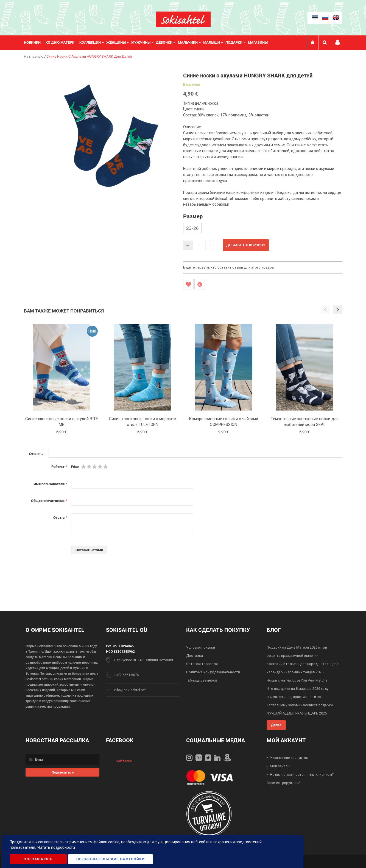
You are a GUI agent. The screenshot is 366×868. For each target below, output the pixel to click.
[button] (338, 309)
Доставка (195, 656)
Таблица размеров (202, 680)
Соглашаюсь (38, 859)
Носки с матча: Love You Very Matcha (297, 680)
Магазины (258, 42)
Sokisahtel (124, 761)
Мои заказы (280, 766)
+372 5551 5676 (126, 675)
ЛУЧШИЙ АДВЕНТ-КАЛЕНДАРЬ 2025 (297, 713)
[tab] (36, 454)
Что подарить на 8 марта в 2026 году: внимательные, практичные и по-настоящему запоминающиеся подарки (300, 697)
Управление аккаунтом (289, 758)
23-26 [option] (192, 228)
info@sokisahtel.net (130, 690)
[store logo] (183, 19)
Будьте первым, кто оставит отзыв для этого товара (228, 267)
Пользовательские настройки (111, 859)
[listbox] (263, 229)
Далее (276, 725)
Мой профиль (337, 42)
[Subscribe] (62, 772)
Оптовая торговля (202, 664)
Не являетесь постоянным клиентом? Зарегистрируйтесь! (300, 779)
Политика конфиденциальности (213, 672)
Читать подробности (56, 847)
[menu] (149, 43)
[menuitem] (35, 43)
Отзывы (36, 454)
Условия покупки (201, 647)
